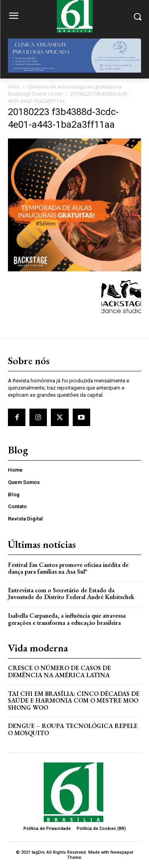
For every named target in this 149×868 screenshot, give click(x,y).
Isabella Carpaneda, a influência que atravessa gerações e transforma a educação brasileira (67, 619)
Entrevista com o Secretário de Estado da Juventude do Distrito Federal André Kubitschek (71, 594)
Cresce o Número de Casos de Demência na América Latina (59, 671)
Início (14, 87)
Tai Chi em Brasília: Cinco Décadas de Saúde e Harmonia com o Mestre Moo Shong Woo (74, 701)
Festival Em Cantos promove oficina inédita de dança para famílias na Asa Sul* (68, 568)
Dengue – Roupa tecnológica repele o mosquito (73, 729)
